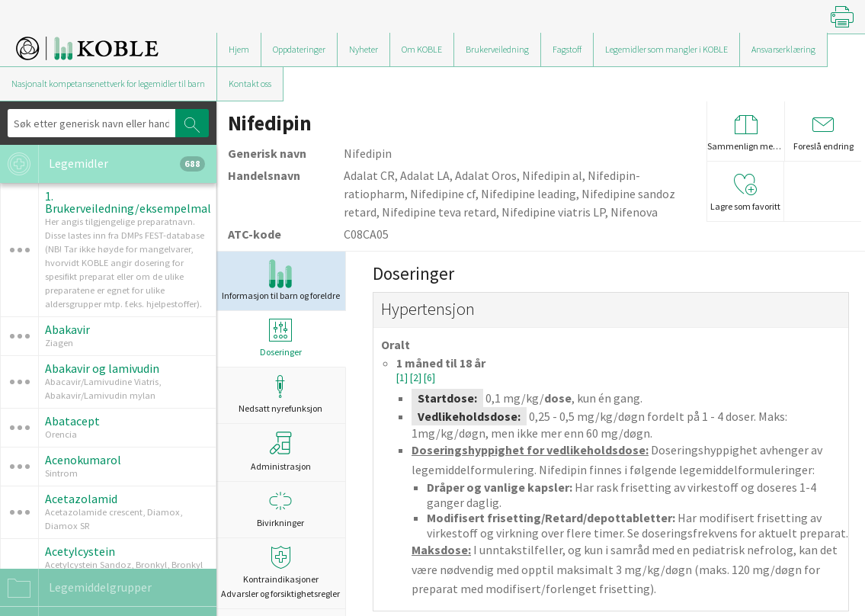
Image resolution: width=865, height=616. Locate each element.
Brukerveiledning (497, 49)
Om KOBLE (422, 49)
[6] (429, 378)
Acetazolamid (81, 499)
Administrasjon (281, 451)
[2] (417, 378)
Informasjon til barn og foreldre (281, 280)
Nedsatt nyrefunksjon (281, 395)
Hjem (239, 49)
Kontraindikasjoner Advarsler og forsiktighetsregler (281, 573)
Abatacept (72, 421)
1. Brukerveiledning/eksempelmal (128, 202)
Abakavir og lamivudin (102, 368)
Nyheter (364, 49)
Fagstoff (567, 49)
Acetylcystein (80, 551)
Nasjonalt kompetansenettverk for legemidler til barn (108, 83)
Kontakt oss (250, 83)
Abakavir (67, 329)
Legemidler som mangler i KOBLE (666, 49)
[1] (403, 378)
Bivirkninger (281, 509)
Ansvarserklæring (783, 49)
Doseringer (281, 338)
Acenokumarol (83, 460)
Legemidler (103, 164)
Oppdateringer (299, 49)
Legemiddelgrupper (76, 588)
